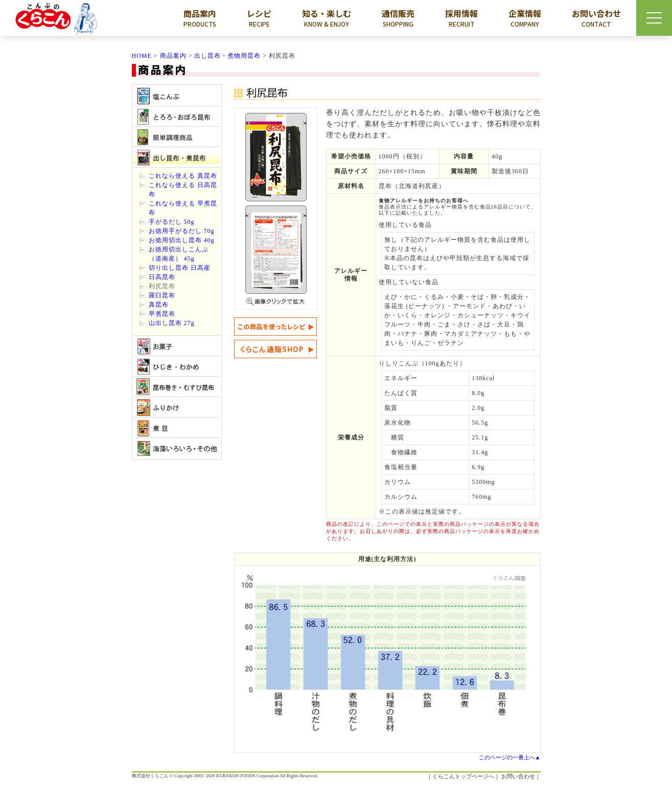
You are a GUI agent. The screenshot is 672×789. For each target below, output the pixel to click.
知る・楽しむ (327, 18)
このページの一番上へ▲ (510, 757)
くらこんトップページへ (463, 776)
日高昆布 (162, 277)
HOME (142, 56)
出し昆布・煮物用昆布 (227, 56)
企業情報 (525, 18)
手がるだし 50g (172, 222)
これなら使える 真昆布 (183, 176)
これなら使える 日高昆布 (183, 190)
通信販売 (398, 18)
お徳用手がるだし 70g (182, 231)
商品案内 (200, 18)
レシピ (259, 18)
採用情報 (461, 18)
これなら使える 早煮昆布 (183, 208)
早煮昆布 (162, 314)
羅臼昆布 (162, 295)
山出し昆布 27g (172, 323)
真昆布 (159, 305)
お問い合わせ (596, 18)
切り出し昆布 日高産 (180, 268)
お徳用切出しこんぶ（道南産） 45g (179, 254)
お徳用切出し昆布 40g (182, 240)
